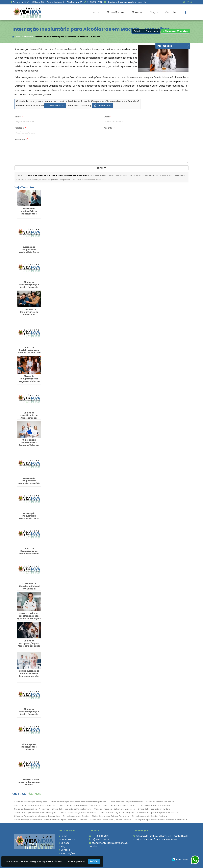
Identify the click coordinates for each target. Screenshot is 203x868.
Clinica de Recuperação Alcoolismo (119, 805)
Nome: (19, 117)
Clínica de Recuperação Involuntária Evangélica (36, 813)
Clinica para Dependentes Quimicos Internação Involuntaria (160, 820)
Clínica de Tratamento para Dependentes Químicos (37, 816)
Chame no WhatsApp (175, 31)
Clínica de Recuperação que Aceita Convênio (157, 813)
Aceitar (94, 861)
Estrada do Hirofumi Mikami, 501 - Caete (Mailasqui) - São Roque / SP (47, 2)
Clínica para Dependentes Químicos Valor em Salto (29, 444)
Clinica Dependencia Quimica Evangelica (110, 816)
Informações (68, 853)
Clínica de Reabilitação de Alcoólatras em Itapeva (29, 417)
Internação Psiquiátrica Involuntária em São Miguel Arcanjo (29, 482)
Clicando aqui (103, 106)
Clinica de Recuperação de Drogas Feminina (72, 809)
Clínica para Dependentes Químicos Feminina (110, 820)
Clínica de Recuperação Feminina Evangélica (115, 809)
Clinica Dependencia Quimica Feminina (149, 816)
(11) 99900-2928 (94, 2)
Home (95, 12)
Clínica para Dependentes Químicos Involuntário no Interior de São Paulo (29, 750)
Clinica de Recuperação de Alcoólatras (32, 809)
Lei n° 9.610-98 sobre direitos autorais (87, 180)
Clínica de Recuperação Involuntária (154, 809)
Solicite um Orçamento (146, 31)
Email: (108, 117)
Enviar (101, 168)
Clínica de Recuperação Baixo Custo (154, 805)
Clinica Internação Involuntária (28, 820)
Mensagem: (21, 139)
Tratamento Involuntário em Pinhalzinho (29, 312)
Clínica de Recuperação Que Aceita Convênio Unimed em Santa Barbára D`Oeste (29, 287)
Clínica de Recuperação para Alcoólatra (78, 813)
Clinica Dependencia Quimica (76, 816)
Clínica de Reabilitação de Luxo (160, 802)
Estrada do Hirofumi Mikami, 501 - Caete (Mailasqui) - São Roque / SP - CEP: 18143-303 (161, 838)
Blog (154, 12)
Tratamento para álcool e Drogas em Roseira (29, 782)
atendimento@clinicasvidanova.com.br (127, 2)
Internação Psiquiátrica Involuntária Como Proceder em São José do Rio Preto (29, 252)
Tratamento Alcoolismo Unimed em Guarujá (29, 586)
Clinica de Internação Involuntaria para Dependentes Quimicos (78, 802)
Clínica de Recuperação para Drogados (117, 813)
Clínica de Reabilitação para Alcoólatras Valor (80, 805)
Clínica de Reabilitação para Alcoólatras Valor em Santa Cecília (29, 351)
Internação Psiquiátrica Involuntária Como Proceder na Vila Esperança (29, 519)
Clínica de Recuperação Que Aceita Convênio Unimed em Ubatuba (29, 713)
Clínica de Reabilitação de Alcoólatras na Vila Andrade (29, 552)
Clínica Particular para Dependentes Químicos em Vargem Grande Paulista (29, 617)
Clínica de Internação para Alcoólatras (126, 802)
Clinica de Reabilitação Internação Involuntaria (35, 805)
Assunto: (109, 128)
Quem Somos (116, 12)
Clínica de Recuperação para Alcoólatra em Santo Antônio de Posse (29, 645)
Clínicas (137, 12)
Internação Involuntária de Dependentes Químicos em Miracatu (29, 214)
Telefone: (20, 128)
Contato (171, 12)
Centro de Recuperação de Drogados (31, 802)
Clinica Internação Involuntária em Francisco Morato (29, 674)
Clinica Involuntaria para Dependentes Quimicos (66, 820)
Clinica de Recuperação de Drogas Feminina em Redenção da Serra (29, 380)
